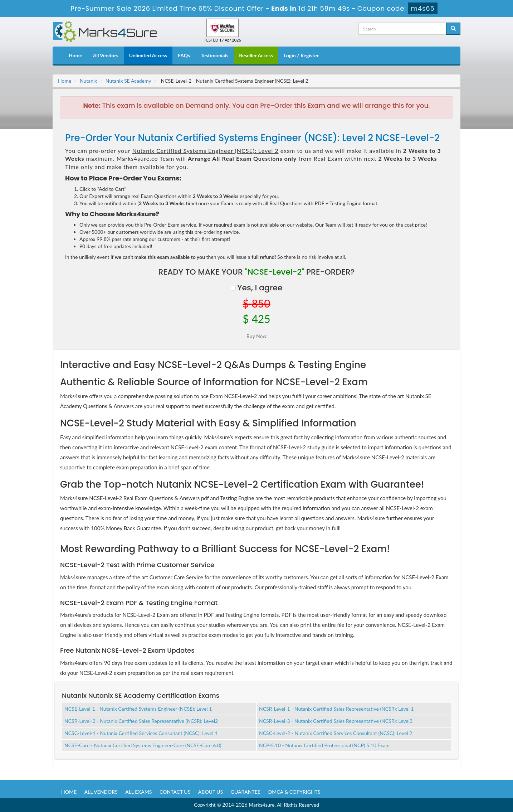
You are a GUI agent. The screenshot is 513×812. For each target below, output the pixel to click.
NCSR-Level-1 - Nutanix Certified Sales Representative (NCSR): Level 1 (336, 709)
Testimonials (214, 55)
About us (211, 792)
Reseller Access (256, 55)
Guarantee (246, 792)
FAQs (184, 55)
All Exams (138, 792)
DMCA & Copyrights (294, 792)
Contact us (175, 792)
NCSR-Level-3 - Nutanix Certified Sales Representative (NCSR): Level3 (336, 721)
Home (75, 55)
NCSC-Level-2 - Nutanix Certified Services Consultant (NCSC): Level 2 (336, 733)
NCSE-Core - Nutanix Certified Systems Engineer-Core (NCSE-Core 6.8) (143, 745)
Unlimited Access (148, 55)
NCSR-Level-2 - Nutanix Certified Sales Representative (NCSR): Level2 (141, 721)
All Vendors (106, 55)
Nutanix (89, 81)
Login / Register (301, 55)
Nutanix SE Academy (128, 81)
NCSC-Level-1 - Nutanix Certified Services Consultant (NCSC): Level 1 (141, 733)
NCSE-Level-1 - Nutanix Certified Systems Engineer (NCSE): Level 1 (138, 709)
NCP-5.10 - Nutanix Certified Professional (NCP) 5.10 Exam (324, 745)
